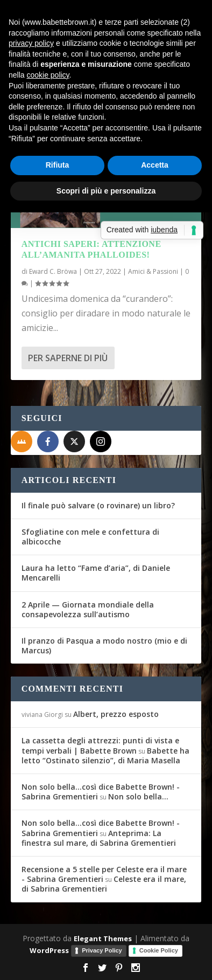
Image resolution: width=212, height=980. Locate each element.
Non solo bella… (138, 796)
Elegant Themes (103, 938)
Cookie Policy (159, 950)
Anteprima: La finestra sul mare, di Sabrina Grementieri (99, 838)
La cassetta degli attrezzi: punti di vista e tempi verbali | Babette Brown (100, 745)
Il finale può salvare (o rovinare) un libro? (98, 505)
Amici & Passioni (153, 271)
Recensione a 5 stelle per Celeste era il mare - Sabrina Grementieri (104, 874)
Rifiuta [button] (58, 165)
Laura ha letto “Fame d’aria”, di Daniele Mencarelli (96, 573)
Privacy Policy (102, 950)
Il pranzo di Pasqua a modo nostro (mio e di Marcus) (104, 646)
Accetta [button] (155, 165)
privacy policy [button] (31, 43)
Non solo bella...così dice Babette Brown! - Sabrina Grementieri (101, 792)
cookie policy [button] (48, 75)
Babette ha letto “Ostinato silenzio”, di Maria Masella (105, 755)
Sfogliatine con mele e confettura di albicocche (90, 537)
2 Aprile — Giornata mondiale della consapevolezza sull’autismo (88, 609)
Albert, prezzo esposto (116, 714)
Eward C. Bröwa (53, 271)
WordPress (49, 950)
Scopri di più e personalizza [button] (106, 191)
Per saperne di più (68, 358)
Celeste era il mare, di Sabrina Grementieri (104, 884)
